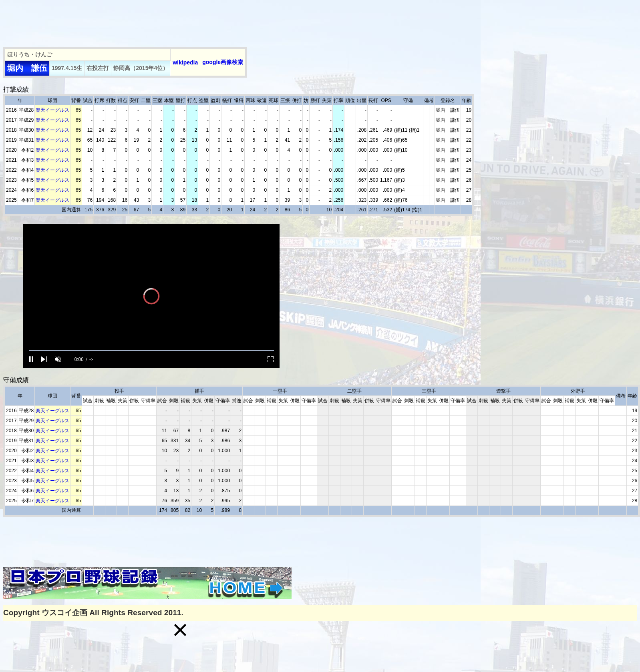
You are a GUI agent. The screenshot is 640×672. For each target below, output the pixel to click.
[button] (180, 630)
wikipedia (185, 62)
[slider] (151, 350)
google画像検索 (223, 62)
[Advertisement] (149, 21)
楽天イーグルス (52, 110)
